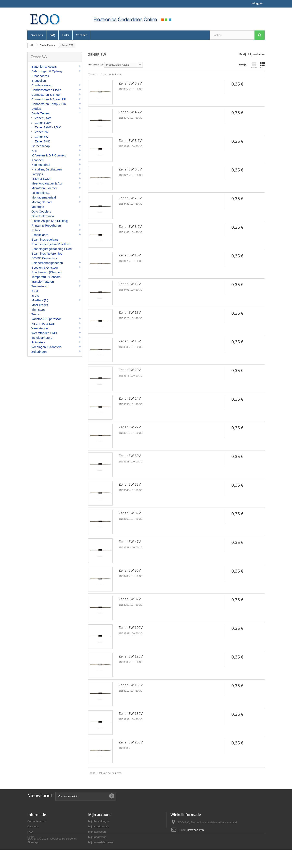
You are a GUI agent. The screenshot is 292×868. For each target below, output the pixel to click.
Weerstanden (40, 328)
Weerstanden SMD (44, 333)
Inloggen (257, 3)
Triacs (35, 314)
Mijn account (99, 815)
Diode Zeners (41, 113)
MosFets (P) (40, 305)
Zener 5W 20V (130, 370)
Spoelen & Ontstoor (45, 267)
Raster (254, 65)
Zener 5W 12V (130, 284)
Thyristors (38, 310)
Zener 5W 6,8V (130, 169)
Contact (81, 35)
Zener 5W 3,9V (130, 83)
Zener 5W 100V (131, 628)
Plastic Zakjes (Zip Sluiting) (50, 221)
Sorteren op (96, 65)
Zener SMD (42, 141)
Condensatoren (42, 85)
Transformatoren (43, 282)
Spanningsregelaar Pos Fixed (51, 244)
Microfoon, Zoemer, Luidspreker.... (45, 190)
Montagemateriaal (44, 197)
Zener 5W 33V (130, 484)
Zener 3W (41, 132)
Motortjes (38, 207)
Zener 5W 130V (131, 685)
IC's (34, 151)
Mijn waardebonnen (100, 842)
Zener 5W (41, 137)
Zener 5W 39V (130, 513)
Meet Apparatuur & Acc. (47, 183)
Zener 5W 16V (130, 341)
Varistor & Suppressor (46, 319)
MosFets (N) (40, 300)
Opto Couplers (41, 211)
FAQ (52, 35)
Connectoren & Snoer (46, 95)
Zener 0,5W (42, 118)
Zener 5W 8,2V (130, 227)
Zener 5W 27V (130, 427)
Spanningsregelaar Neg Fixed (52, 249)
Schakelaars (40, 235)
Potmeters (38, 342)
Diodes (36, 109)
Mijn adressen (97, 832)
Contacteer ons (37, 821)
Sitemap (33, 842)
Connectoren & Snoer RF (48, 99)
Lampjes (37, 174)
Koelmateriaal (41, 165)
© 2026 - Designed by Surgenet (58, 857)
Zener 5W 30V (130, 456)
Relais (36, 230)
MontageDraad (41, 202)
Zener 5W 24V (130, 399)
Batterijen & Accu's (44, 67)
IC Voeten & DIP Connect (49, 155)
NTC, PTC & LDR (43, 324)
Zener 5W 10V (130, 255)
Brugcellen (39, 81)
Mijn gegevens (97, 837)
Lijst (262, 65)
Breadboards (40, 76)
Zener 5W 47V (130, 542)
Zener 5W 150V (131, 714)
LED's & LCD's (41, 179)
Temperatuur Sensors (46, 277)
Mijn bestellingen (99, 821)
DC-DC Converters (44, 258)
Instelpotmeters (42, 338)
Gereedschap (41, 146)
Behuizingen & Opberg (47, 71)
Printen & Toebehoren (46, 225)
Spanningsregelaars (45, 239)
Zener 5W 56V (130, 570)
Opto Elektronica (43, 216)
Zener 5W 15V (130, 313)
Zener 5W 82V (130, 599)
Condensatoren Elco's (46, 90)
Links (65, 35)
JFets (35, 296)
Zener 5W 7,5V (130, 198)
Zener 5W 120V (131, 656)
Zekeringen (39, 352)
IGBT (35, 291)
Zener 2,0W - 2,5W (47, 127)
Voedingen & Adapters (46, 347)
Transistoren (40, 286)
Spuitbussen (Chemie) (46, 272)
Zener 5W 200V (131, 742)
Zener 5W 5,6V (130, 141)
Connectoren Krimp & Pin (49, 104)
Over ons (37, 35)
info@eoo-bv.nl (196, 830)
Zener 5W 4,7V (130, 112)
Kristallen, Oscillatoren (47, 169)
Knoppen (38, 160)
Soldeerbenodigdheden (47, 263)
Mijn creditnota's (99, 826)
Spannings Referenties (47, 253)
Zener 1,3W (42, 123)
